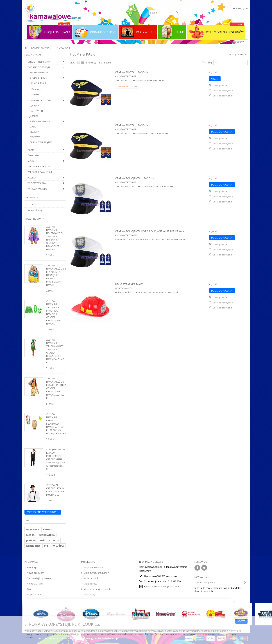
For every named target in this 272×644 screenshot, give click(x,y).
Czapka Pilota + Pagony (132, 72)
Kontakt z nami (35, 584)
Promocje (32, 567)
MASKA (30, 535)
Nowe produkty (34, 219)
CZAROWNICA (47, 535)
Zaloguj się (240, 8)
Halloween (33, 530)
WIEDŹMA (58, 546)
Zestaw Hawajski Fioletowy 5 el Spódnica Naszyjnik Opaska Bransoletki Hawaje (55, 238)
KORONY (34, 106)
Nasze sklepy (35, 210)
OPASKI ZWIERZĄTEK (40, 142)
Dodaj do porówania (222, 96)
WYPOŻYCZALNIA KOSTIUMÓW (216, 32)
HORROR (54, 540)
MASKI (33, 127)
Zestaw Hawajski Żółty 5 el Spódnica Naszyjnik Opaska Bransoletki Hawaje (56, 275)
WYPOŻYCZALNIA (36, 183)
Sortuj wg (207, 62)
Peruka (47, 530)
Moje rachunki (91, 578)
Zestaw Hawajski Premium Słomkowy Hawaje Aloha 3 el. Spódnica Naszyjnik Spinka (56, 424)
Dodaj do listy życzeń (222, 91)
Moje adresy (90, 584)
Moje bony (89, 594)
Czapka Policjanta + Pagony (135, 178)
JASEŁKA (34, 116)
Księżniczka (33, 546)
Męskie (35, 94)
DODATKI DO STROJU (41, 48)
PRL (46, 546)
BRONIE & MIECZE (39, 72)
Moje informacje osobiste (98, 589)
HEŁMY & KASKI (37, 83)
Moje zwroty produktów (97, 573)
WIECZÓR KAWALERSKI (39, 172)
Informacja (31, 197)
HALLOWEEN (36, 111)
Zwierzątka (33, 155)
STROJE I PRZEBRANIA (39, 62)
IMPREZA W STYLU (37, 189)
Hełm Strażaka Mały (129, 284)
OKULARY (34, 132)
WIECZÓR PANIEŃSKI (38, 166)
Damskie (36, 89)
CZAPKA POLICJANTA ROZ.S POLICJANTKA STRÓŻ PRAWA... (150, 231)
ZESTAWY (34, 137)
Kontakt (222, 42)
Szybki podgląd (219, 86)
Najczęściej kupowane (39, 578)
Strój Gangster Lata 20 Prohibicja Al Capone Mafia (56, 454)
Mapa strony (237, 42)
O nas (30, 204)
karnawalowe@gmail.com (166, 586)
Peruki (31, 150)
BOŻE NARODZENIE (39, 121)
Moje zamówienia (93, 567)
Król (42, 540)
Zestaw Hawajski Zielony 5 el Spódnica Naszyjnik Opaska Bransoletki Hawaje (54, 312)
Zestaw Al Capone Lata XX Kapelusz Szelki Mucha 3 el (56, 490)
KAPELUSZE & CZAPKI (41, 100)
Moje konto (88, 562)
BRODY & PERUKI (38, 78)
